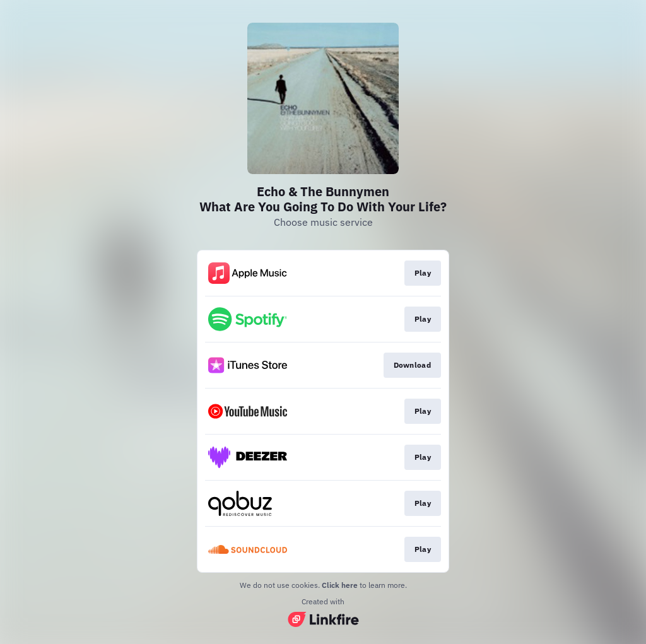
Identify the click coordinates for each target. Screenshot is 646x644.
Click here (340, 585)
